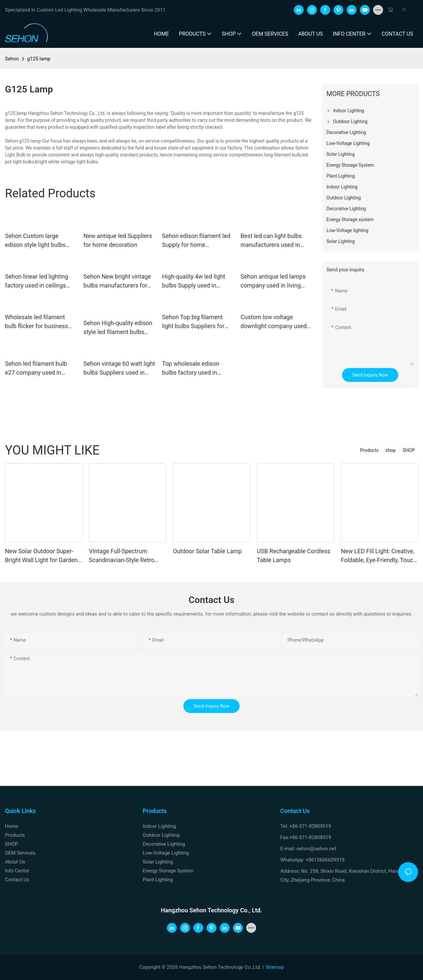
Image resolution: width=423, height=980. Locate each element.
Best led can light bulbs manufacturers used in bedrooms (271, 241)
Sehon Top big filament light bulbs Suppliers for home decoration (193, 322)
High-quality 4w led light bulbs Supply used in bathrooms (193, 281)
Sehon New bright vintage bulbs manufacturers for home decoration (117, 281)
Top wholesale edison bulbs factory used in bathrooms (191, 369)
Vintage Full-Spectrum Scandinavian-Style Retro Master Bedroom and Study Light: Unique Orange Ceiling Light (126, 556)
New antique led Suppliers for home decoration (118, 240)
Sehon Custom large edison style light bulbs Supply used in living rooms (35, 241)
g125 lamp (39, 59)
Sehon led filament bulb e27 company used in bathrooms (36, 369)
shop (390, 450)
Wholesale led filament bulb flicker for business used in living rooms (37, 322)
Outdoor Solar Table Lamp (207, 551)
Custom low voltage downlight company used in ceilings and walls (274, 322)
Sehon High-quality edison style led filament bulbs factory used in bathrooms (118, 328)
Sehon (12, 59)
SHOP (409, 450)
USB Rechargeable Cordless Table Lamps (293, 556)
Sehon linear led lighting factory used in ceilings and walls (37, 281)
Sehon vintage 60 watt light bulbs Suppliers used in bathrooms (119, 369)
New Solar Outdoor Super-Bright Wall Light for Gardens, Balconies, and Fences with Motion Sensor (43, 556)
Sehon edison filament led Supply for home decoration (196, 241)
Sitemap (275, 967)
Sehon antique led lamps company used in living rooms (273, 281)
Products (369, 450)
